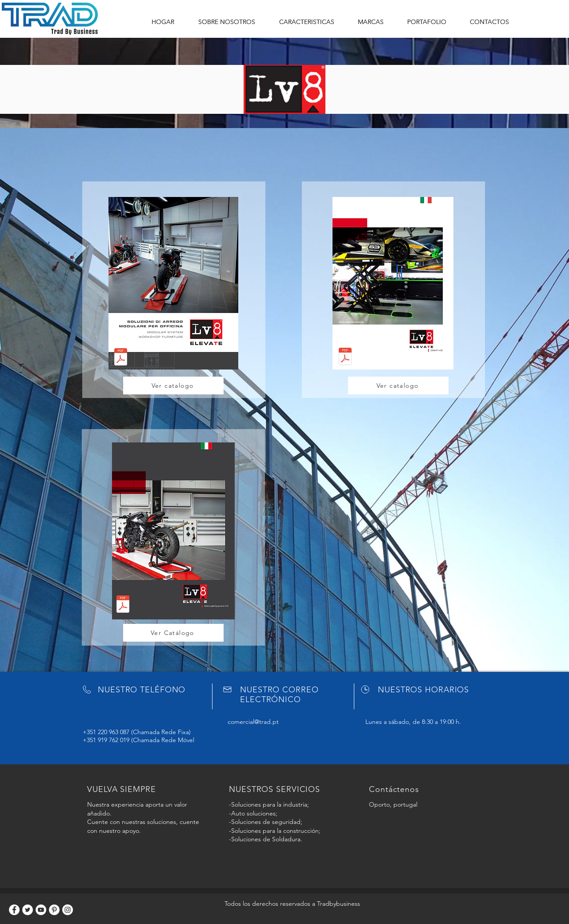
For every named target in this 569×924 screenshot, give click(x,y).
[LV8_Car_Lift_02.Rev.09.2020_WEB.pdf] (345, 358)
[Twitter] (28, 910)
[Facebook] (14, 910)
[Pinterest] (54, 910)
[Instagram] (68, 910)
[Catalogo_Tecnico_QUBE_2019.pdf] (121, 358)
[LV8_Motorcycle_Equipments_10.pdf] (123, 605)
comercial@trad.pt (253, 722)
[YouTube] (41, 910)
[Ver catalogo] (173, 386)
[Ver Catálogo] (173, 633)
